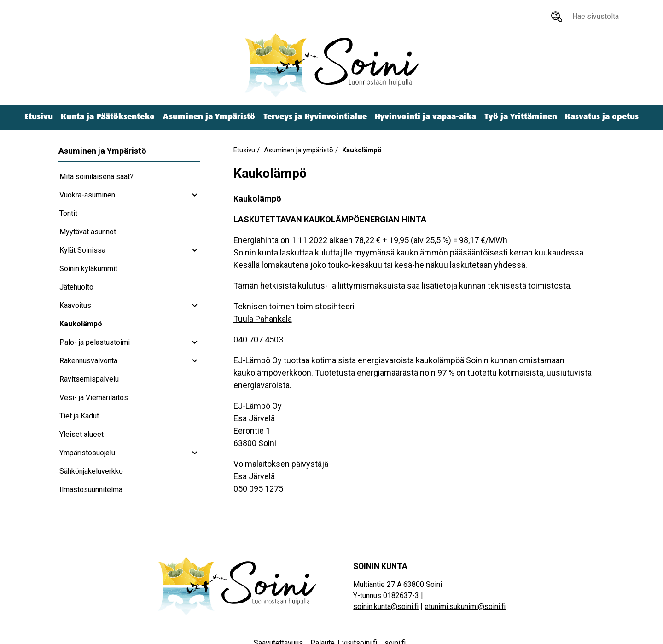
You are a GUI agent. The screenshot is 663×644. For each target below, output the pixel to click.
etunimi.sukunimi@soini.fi (465, 606)
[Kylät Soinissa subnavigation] (195, 250)
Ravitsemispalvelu (89, 379)
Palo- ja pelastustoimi (95, 342)
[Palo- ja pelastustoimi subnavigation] (195, 342)
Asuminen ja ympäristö (299, 150)
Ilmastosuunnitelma (91, 490)
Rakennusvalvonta (88, 361)
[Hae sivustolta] (557, 17)
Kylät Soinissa (82, 250)
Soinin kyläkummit (88, 269)
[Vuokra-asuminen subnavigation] (195, 195)
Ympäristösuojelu (87, 453)
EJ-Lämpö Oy (258, 360)
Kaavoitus (75, 305)
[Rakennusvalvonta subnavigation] (195, 361)
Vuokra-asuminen (87, 195)
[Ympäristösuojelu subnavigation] (195, 453)
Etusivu (39, 117)
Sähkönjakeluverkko (91, 471)
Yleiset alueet (81, 434)
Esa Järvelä (254, 476)
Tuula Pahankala (263, 319)
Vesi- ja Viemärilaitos (94, 397)
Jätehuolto (76, 287)
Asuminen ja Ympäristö (209, 117)
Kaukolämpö (81, 324)
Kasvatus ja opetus (602, 117)
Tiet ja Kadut (79, 416)
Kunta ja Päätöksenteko (108, 117)
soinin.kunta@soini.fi (386, 606)
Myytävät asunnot (88, 232)
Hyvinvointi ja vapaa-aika (425, 117)
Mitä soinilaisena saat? (96, 177)
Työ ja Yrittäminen (521, 117)
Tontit (68, 213)
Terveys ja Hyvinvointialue (315, 117)
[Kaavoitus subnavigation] (195, 306)
